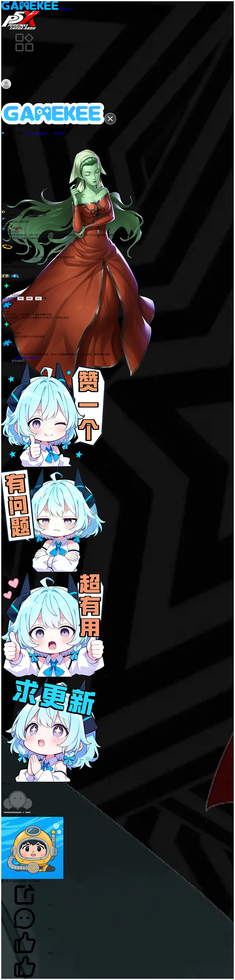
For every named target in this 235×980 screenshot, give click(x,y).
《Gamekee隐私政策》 (36, 133)
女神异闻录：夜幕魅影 (26, 358)
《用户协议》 (59, 133)
